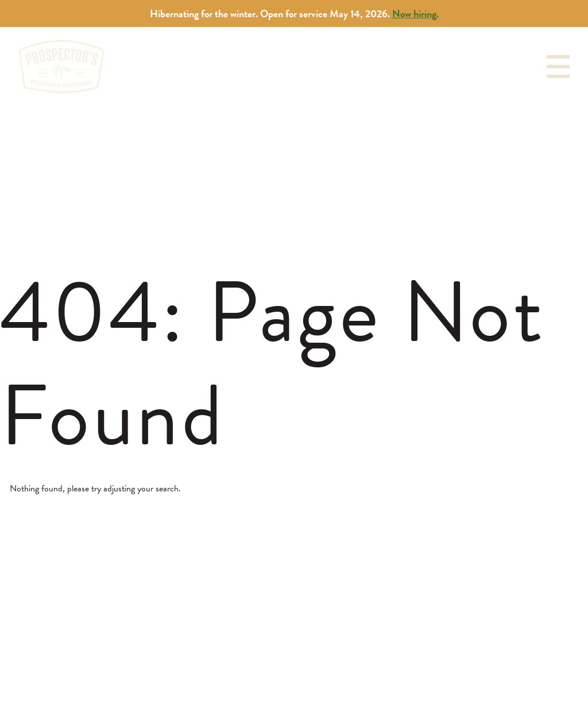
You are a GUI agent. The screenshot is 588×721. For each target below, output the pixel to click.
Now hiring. (415, 13)
